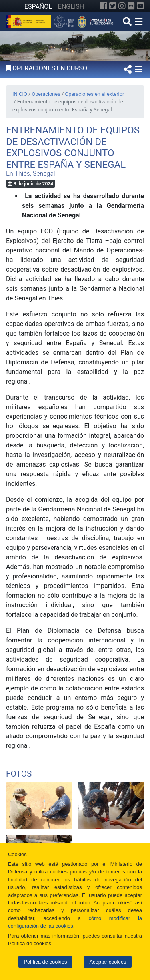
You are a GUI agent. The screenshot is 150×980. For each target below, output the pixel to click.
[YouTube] (140, 6)
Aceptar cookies (108, 962)
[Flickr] (131, 6)
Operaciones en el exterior (94, 94)
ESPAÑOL (38, 7)
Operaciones (46, 94)
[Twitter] (113, 6)
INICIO (20, 94)
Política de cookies (45, 962)
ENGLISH (71, 7)
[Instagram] (122, 6)
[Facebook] (104, 6)
